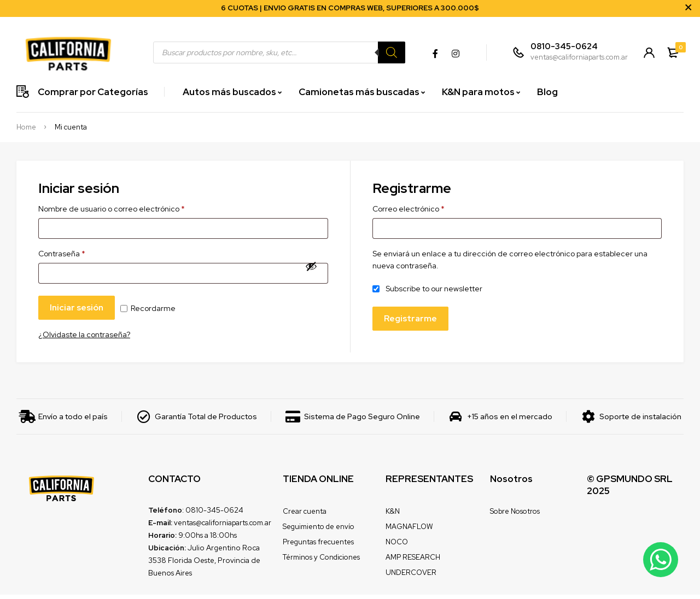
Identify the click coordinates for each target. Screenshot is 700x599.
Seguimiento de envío (319, 531)
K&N (393, 516)
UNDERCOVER (411, 577)
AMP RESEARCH (413, 562)
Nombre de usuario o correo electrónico (112, 209)
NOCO (397, 546)
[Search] (390, 52)
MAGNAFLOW (409, 531)
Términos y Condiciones (321, 562)
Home (26, 127)
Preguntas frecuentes (318, 546)
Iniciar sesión (78, 311)
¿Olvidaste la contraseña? (84, 339)
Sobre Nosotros (515, 516)
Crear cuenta (305, 516)
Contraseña (62, 255)
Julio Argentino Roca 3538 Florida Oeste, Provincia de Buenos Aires (204, 565)
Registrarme (411, 321)
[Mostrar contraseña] (311, 268)
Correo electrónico (409, 209)
